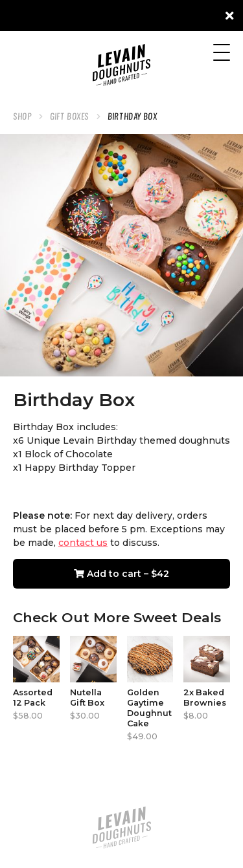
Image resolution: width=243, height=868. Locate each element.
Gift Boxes (70, 116)
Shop (22, 116)
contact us (83, 543)
